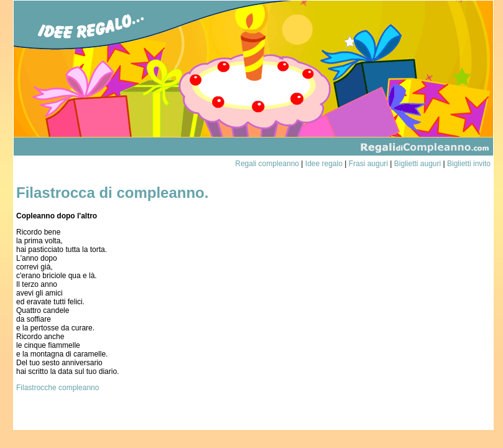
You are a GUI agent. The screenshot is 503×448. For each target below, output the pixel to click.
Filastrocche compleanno (58, 388)
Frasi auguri (368, 164)
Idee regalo (324, 164)
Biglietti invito (469, 164)
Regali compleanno (267, 164)
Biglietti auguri (418, 164)
